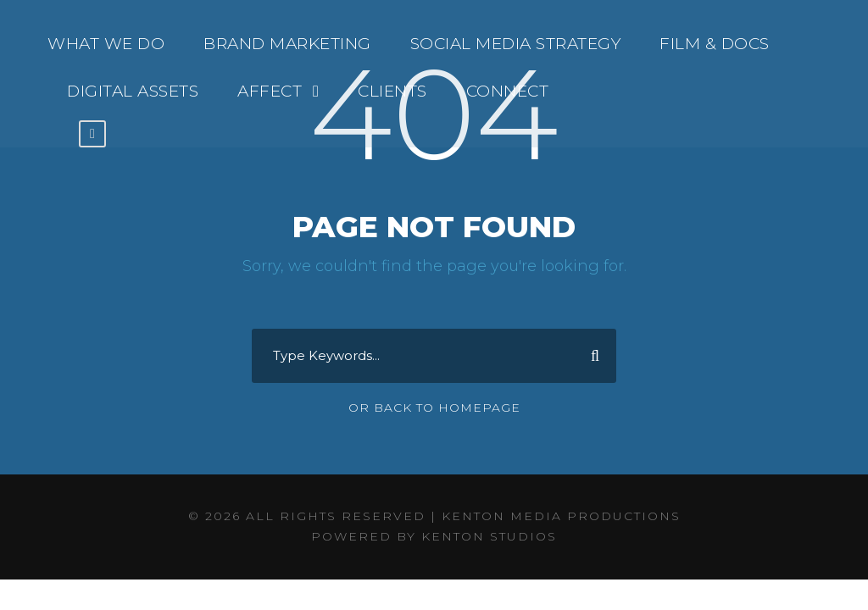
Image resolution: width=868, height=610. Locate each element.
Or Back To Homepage (434, 408)
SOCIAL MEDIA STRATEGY (516, 44)
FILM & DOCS (715, 44)
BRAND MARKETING (287, 44)
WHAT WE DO (106, 44)
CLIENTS (392, 91)
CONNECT (508, 91)
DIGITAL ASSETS (133, 91)
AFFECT (270, 91)
